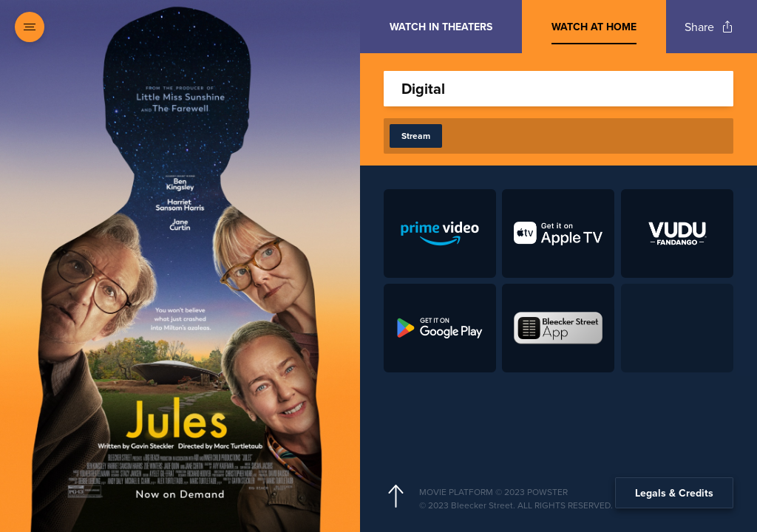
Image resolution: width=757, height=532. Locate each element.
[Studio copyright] (570, 505)
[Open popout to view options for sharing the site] (709, 27)
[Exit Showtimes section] (360, 26)
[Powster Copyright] (570, 492)
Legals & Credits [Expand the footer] (674, 493)
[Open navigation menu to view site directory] (30, 27)
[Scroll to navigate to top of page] (396, 497)
